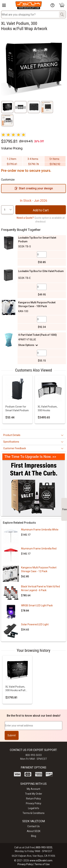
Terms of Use (42, 864)
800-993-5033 (44, 847)
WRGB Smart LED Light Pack (37, 605)
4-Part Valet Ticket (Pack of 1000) (38, 335)
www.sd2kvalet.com (41, 860)
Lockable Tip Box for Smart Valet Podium (37, 240)
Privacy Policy (34, 803)
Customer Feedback (15, 448)
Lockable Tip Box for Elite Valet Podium (41, 271)
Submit (12, 735)
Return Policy (33, 799)
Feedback (65, 509)
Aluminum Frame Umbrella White (40, 530)
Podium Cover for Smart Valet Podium (17, 408)
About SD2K (34, 831)
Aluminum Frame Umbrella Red (39, 549)
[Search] (62, 14)
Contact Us (33, 826)
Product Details (12, 435)
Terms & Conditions (33, 813)
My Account (33, 789)
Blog (34, 836)
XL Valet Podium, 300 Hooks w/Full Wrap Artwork (15, 689)
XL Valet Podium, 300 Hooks (48, 408)
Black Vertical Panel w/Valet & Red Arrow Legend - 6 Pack (40, 588)
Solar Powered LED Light (35, 624)
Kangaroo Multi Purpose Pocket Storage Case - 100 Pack (37, 304)
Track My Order (34, 794)
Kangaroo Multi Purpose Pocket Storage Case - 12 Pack (39, 569)
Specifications (11, 442)
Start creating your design (34, 188)
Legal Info (34, 808)
